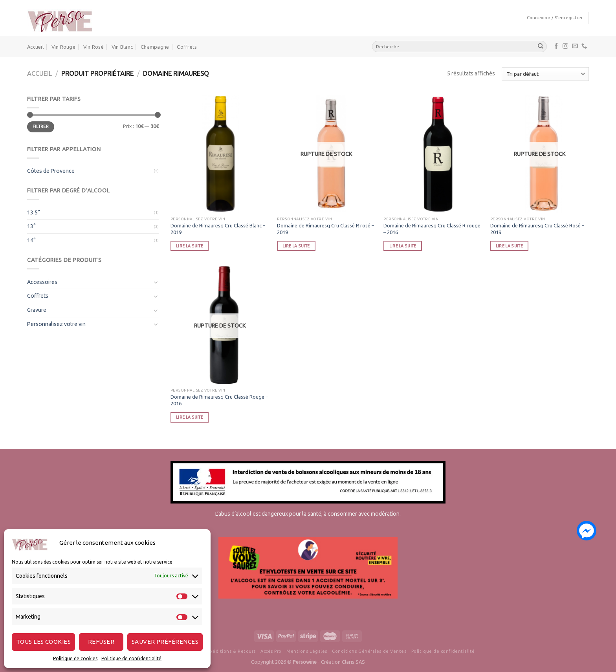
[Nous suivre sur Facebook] (556, 46)
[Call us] (584, 46)
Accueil (35, 47)
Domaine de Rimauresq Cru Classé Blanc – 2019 (218, 229)
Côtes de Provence (51, 171)
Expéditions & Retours (230, 651)
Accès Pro (271, 651)
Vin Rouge (63, 47)
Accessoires (42, 282)
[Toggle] (156, 282)
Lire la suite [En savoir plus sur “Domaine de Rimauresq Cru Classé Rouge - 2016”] (190, 417)
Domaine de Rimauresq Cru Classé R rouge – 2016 (432, 229)
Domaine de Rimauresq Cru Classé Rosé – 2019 (537, 229)
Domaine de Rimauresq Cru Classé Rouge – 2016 (219, 400)
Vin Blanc (122, 47)
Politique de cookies (75, 658)
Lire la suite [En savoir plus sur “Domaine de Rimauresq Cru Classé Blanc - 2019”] (190, 246)
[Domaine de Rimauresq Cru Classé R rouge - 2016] (433, 154)
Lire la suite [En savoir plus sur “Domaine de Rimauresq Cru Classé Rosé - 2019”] (509, 246)
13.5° (34, 212)
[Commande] (545, 74)
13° (31, 226)
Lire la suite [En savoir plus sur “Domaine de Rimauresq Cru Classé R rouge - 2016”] (403, 246)
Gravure (37, 310)
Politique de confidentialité (131, 658)
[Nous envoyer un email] (575, 46)
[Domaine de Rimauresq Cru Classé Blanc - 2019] (220, 154)
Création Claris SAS (343, 662)
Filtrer (41, 126)
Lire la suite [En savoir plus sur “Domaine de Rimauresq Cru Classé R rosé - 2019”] (296, 246)
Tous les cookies (43, 642)
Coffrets (187, 47)
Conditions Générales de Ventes (369, 651)
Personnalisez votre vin (56, 324)
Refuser (101, 642)
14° (31, 240)
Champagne (155, 47)
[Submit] (541, 46)
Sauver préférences (165, 642)
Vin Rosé (93, 47)
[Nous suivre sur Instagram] (566, 46)
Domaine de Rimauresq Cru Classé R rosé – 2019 (325, 229)
